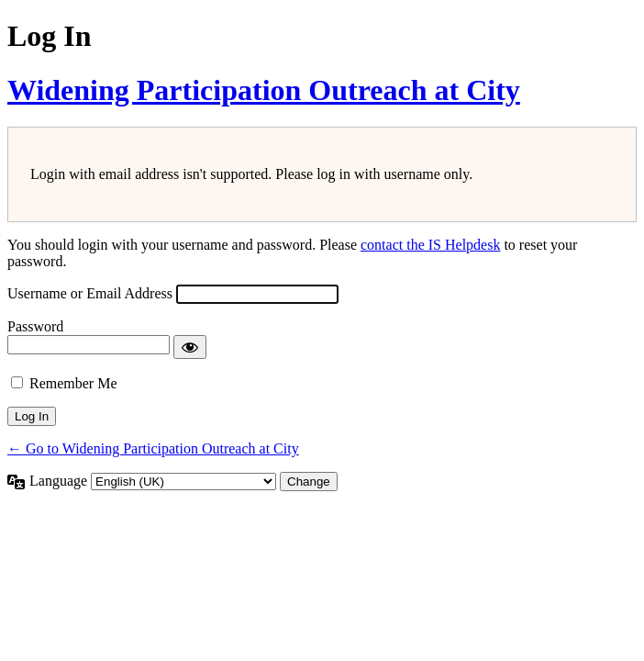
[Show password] (190, 347)
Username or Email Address (90, 293)
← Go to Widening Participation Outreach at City (153, 448)
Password (35, 326)
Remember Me (73, 383)
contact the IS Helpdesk (430, 245)
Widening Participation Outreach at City (264, 90)
